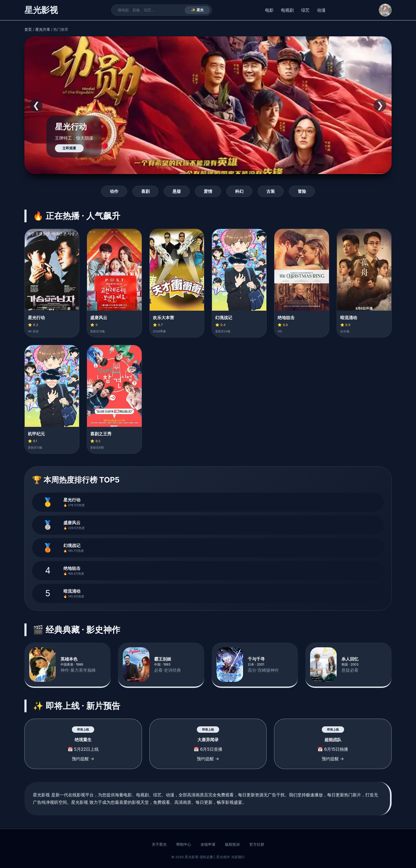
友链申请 (208, 844)
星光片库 (43, 29)
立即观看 (69, 148)
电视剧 (287, 10)
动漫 (321, 10)
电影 (269, 10)
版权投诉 (232, 844)
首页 (28, 29)
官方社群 (257, 844)
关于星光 (159, 844)
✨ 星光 (197, 10)
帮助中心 (184, 844)
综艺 (305, 10)
